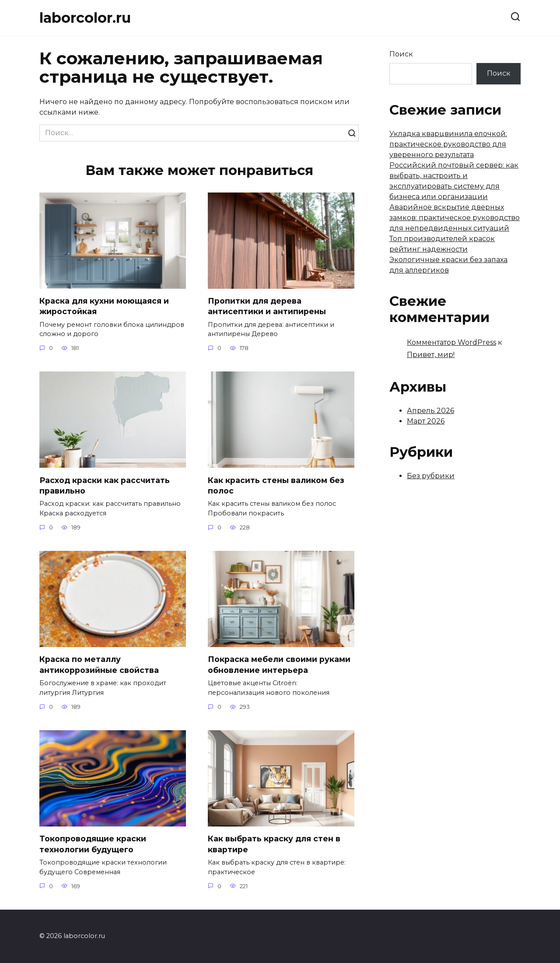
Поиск (401, 54)
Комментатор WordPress (451, 342)
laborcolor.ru (85, 18)
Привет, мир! (431, 355)
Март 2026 (426, 421)
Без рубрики (431, 476)
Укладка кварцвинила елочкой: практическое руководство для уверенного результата (448, 144)
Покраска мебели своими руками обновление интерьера (279, 665)
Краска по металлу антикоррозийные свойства (99, 665)
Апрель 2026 (430, 411)
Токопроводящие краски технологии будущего (93, 844)
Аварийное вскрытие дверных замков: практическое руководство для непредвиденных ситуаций (455, 218)
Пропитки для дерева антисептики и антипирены (267, 306)
